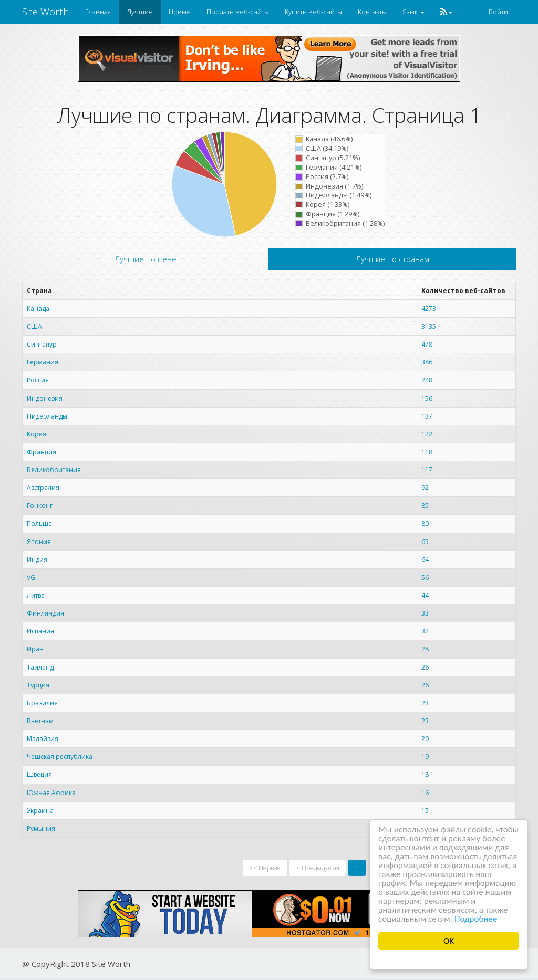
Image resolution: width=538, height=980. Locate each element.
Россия (38, 380)
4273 (429, 309)
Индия (37, 560)
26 (425, 667)
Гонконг (40, 505)
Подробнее (476, 919)
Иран (35, 649)
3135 (429, 326)
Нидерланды (47, 416)
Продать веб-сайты (238, 12)
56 (425, 577)
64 (425, 560)
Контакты (372, 12)
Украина (40, 811)
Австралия (43, 488)
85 (425, 505)
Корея (37, 434)
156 (427, 398)
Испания (40, 631)
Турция (38, 685)
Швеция (39, 774)
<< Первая (265, 868)
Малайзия (43, 739)
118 (427, 452)
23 (425, 703)
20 (425, 739)
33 (425, 613)
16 (425, 793)
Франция (42, 452)
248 (427, 380)
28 (425, 649)
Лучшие (140, 12)
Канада (38, 309)
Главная (98, 12)
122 (427, 434)
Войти (498, 12)
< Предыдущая (318, 868)
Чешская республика (60, 757)
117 (427, 470)
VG (31, 577)
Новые (180, 12)
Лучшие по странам (392, 259)
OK (449, 941)
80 (425, 523)
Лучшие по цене (146, 259)
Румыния (41, 828)
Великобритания (54, 470)
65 (425, 542)
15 (425, 811)
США (34, 326)
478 (427, 344)
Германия (43, 362)
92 (425, 488)
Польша (39, 523)
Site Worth (46, 12)
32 (425, 631)
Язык (413, 12)
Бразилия (42, 703)
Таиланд (40, 667)
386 (427, 362)
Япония (39, 542)
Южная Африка (51, 793)
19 (425, 757)
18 (425, 774)
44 (425, 595)
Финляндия (45, 613)
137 (427, 416)
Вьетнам (40, 721)
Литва (36, 595)
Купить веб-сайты (313, 12)
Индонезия (45, 398)
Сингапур (42, 344)
